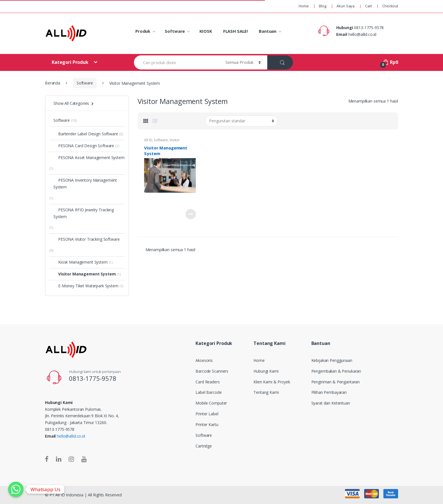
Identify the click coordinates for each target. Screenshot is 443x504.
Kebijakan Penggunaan (332, 360)
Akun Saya (346, 6)
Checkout (390, 6)
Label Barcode (209, 392)
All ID (148, 140)
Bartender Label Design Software (86, 134)
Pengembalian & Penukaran (336, 371)
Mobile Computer (211, 403)
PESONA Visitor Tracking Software (87, 239)
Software (175, 31)
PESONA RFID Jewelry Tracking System (84, 213)
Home (304, 6)
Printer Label (207, 414)
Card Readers (208, 382)
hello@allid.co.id (71, 436)
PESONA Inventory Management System (85, 183)
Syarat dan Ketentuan (331, 403)
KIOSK (206, 31)
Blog (323, 6)
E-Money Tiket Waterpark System (86, 286)
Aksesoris (204, 360)
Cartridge (204, 446)
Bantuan (268, 31)
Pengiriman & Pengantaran (336, 382)
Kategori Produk (71, 62)
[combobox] (176, 62)
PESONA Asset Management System (89, 157)
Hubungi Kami (266, 371)
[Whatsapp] (16, 489)
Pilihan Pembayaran (329, 392)
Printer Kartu (207, 424)
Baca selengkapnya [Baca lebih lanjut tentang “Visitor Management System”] (191, 214)
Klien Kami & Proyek (272, 382)
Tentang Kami (266, 392)
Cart (368, 6)
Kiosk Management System (81, 262)
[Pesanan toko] (242, 121)
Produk (143, 31)
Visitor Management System (162, 142)
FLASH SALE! (235, 31)
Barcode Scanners (212, 371)
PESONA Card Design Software (84, 146)
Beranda (53, 83)
